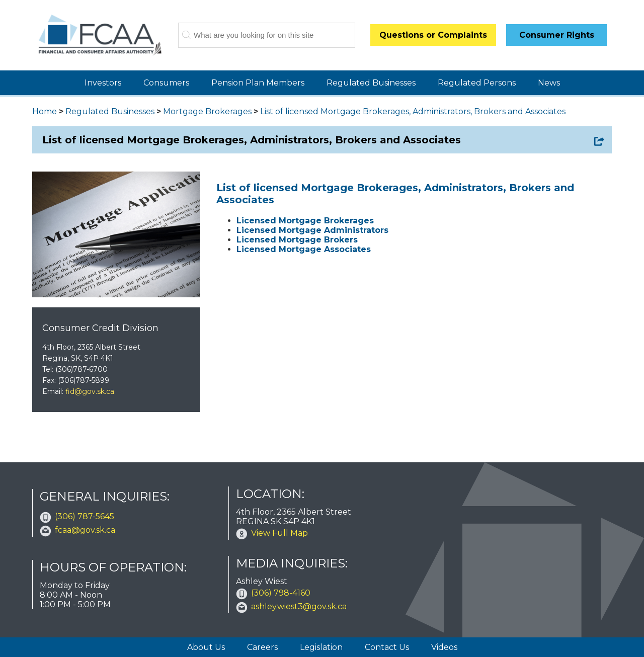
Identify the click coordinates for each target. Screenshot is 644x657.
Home (45, 111)
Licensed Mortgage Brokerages (305, 221)
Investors (103, 83)
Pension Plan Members (258, 83)
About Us (206, 647)
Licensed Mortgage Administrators (312, 230)
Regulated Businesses (371, 83)
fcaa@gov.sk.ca (85, 530)
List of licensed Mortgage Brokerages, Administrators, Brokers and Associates (413, 111)
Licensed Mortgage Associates (304, 249)
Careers (262, 647)
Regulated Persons (477, 83)
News (549, 83)
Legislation (321, 647)
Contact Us (387, 647)
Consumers (166, 83)
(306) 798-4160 (281, 593)
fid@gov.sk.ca (90, 391)
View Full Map (279, 533)
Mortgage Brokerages (207, 111)
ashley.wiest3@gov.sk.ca (299, 606)
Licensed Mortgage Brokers (297, 240)
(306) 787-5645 (85, 516)
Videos (444, 647)
